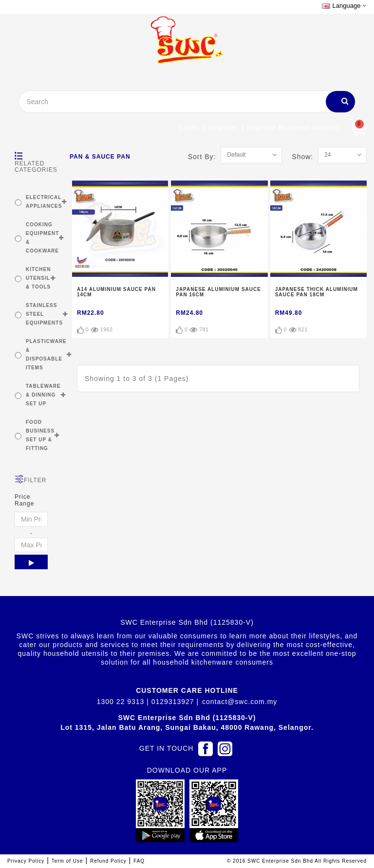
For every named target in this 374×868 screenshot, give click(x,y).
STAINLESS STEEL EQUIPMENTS (44, 314)
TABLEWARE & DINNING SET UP (43, 395)
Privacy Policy (26, 861)
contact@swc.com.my (240, 702)
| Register (220, 127)
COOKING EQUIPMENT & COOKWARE (42, 238)
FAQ (139, 861)
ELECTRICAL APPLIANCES (44, 202)
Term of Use (67, 861)
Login (189, 127)
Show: (305, 157)
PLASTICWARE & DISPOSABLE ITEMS (46, 354)
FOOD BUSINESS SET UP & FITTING (40, 435)
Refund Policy (108, 861)
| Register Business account (291, 127)
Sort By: (205, 157)
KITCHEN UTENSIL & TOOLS (38, 278)
